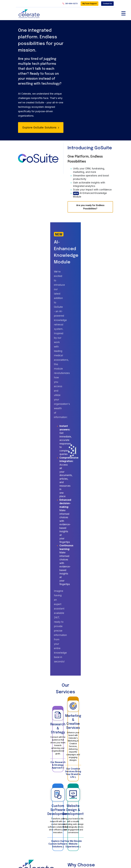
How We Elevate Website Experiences (90, 498)
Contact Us (107, 4)
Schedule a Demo (54, 648)
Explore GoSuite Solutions (41, 129)
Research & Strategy (41, 406)
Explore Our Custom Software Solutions (41, 498)
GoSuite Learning (77, 791)
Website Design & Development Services (52, 795)
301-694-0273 (70, 4)
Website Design (76, 796)
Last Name (66, 728)
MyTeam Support (90, 4)
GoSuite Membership (79, 786)
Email (66, 740)
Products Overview (28, 786)
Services (48, 781)
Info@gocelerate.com (77, 849)
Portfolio (72, 781)
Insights (98, 781)
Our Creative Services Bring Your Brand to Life (90, 436)
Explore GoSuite (78, 648)
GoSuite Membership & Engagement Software (29, 795)
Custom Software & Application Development (53, 814)
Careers (98, 792)
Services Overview (53, 786)
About (97, 786)
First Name (66, 717)
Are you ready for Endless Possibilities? (90, 210)
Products (23, 781)
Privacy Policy (107, 862)
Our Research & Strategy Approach (41, 436)
